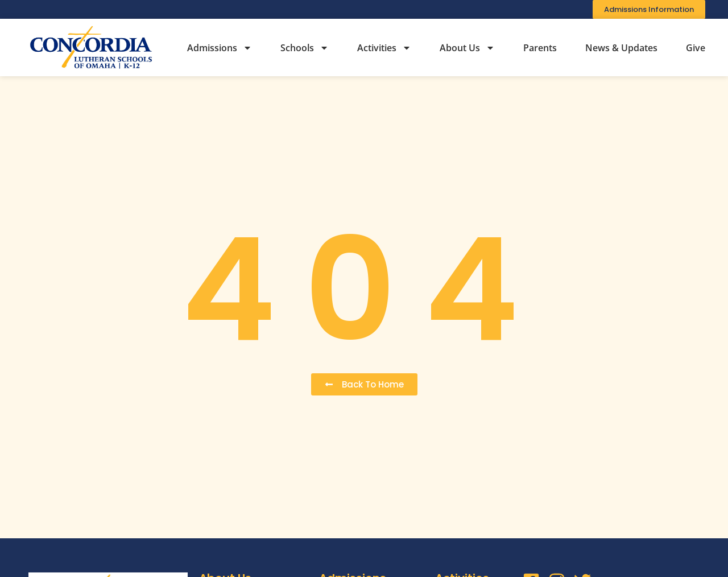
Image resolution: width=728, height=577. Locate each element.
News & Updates (621, 48)
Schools (305, 48)
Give (696, 48)
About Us (467, 48)
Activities (384, 48)
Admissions (220, 48)
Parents (540, 48)
